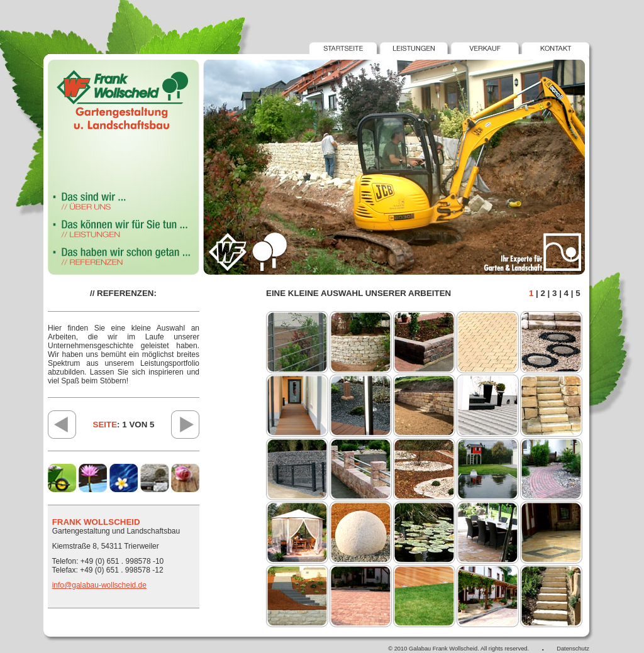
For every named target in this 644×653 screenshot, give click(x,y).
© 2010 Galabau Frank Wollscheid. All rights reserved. (458, 649)
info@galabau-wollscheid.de (99, 585)
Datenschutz (573, 649)
